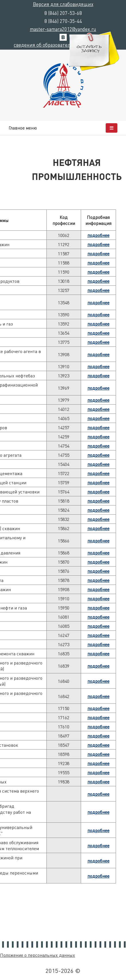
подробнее (98, 235)
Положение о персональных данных (38, 955)
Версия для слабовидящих (63, 4)
